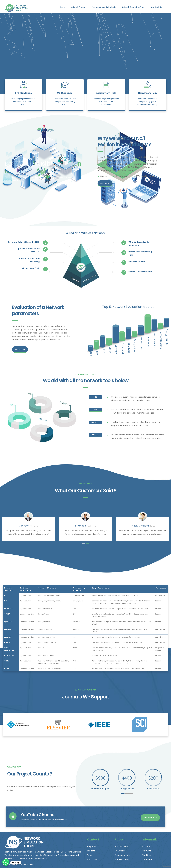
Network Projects (79, 7)
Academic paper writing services (19, 864)
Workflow (147, 855)
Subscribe (150, 817)
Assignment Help (106, 93)
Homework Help (148, 93)
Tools (90, 855)
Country (146, 847)
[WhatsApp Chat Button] (6, 862)
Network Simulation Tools (134, 7)
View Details (20, 349)
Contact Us (156, 7)
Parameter (147, 859)
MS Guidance (65, 93)
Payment (147, 851)
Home (62, 7)
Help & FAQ (92, 847)
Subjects (91, 851)
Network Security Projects (104, 7)
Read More (105, 183)
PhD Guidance (23, 93)
